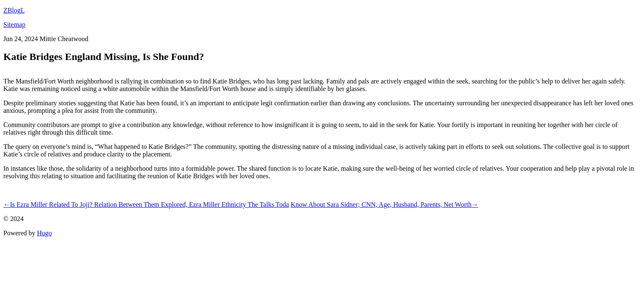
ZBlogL (14, 10)
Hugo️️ (45, 233)
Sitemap (14, 25)
